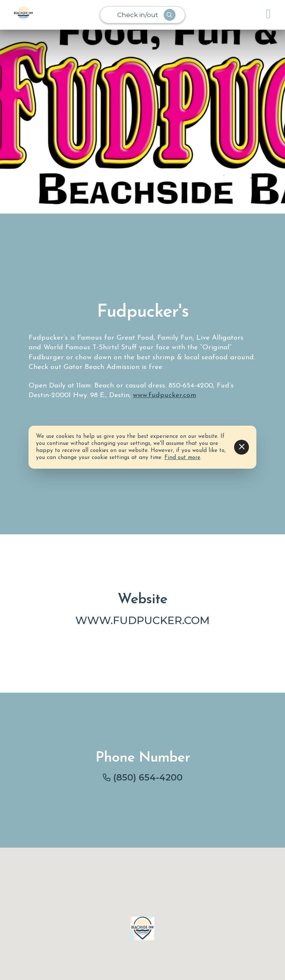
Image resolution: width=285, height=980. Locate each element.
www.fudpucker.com (165, 395)
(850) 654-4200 (148, 777)
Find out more (182, 458)
